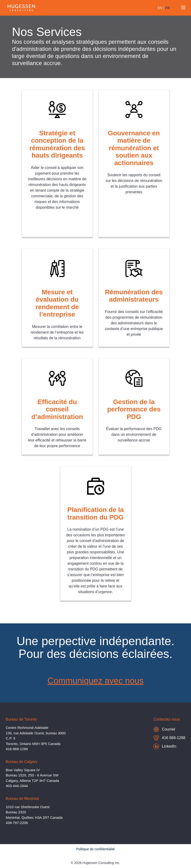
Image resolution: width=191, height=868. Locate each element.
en (160, 8)
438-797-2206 (17, 823)
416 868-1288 (169, 738)
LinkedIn (165, 746)
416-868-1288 (17, 749)
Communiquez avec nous (95, 681)
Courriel (164, 729)
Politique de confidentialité (95, 849)
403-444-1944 (17, 786)
